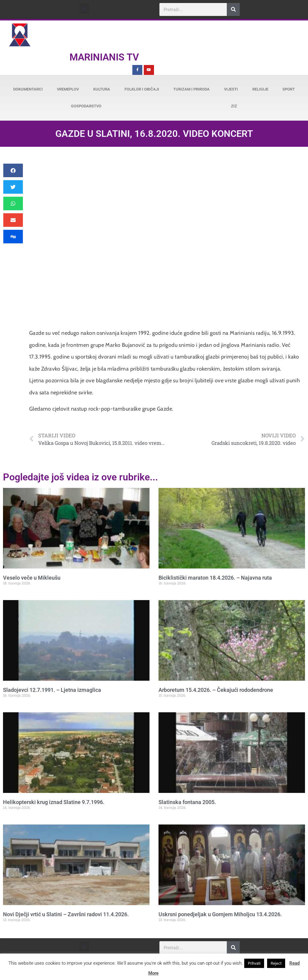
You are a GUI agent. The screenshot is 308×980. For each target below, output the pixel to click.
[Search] (233, 9)
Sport (289, 89)
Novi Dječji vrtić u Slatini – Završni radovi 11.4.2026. (66, 914)
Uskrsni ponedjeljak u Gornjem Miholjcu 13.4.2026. (220, 914)
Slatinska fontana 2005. (187, 802)
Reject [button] (276, 963)
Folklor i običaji (142, 89)
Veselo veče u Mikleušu (32, 578)
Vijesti (231, 89)
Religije (260, 89)
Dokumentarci (28, 89)
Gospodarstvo (86, 106)
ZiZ (234, 106)
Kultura (102, 89)
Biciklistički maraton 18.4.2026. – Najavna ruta (215, 578)
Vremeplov (68, 89)
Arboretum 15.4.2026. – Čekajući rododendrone (216, 690)
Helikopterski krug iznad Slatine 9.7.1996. (54, 802)
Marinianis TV (104, 57)
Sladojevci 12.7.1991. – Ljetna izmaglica (52, 690)
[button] (84, 8)
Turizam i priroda (191, 89)
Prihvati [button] (254, 963)
